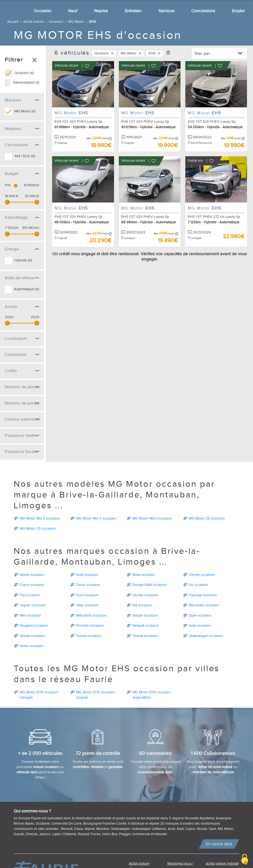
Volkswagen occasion (206, 635)
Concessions (203, 11)
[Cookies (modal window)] (245, 860)
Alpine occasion (32, 574)
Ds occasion (199, 584)
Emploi (238, 11)
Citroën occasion (202, 574)
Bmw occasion (144, 574)
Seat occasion (200, 624)
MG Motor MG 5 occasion (96, 517)
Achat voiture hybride (222, 862)
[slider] (7, 202)
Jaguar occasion (33, 604)
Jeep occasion (87, 604)
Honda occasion (145, 594)
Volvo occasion (32, 645)
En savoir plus (219, 843)
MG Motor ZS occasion (207, 517)
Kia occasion (142, 604)
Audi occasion (87, 574)
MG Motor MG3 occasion (152, 517)
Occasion (42, 11)
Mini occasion (30, 614)
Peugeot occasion (34, 624)
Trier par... (203, 54)
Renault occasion (146, 624)
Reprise (101, 11)
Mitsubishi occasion (91, 614)
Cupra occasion (32, 584)
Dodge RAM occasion (150, 584)
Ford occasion (87, 594)
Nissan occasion (145, 614)
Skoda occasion (32, 635)
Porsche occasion (90, 624)
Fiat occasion (30, 594)
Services (166, 11)
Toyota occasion (145, 635)
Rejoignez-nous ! (180, 862)
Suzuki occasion (89, 635)
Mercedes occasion (204, 604)
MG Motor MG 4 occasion (40, 517)
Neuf (73, 11)
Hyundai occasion (203, 594)
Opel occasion (200, 614)
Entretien (133, 11)
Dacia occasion (88, 584)
